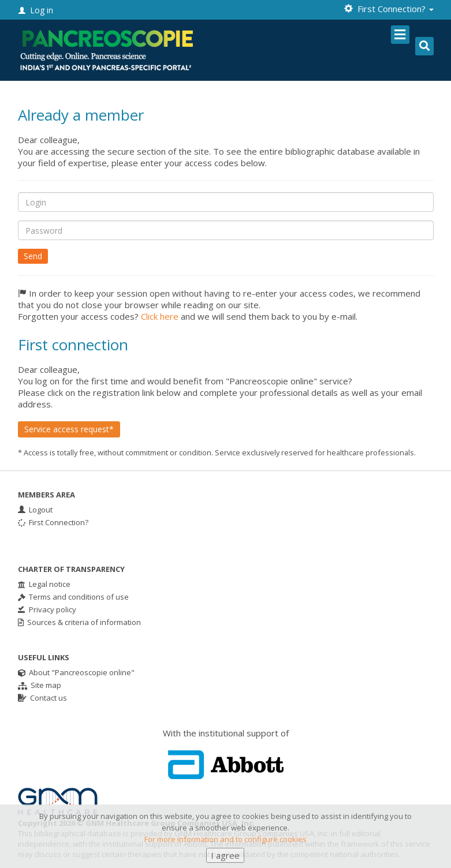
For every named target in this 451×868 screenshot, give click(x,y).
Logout (35, 510)
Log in (36, 10)
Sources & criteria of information (79, 622)
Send (33, 256)
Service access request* (69, 429)
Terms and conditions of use (73, 597)
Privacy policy (47, 609)
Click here (160, 316)
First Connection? (53, 522)
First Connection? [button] (389, 9)
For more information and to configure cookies (225, 848)
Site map (40, 685)
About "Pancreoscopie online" (76, 672)
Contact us (42, 698)
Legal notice (44, 584)
